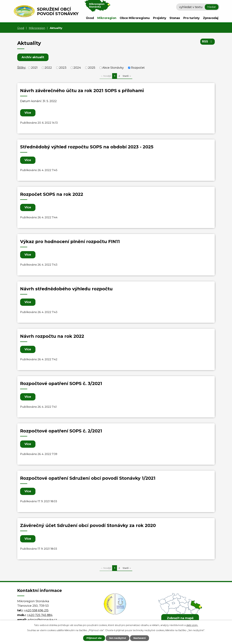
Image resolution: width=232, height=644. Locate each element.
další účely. (192, 625)
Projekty (160, 18)
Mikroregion (107, 18)
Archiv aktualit (33, 57)
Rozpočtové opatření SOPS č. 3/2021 (61, 383)
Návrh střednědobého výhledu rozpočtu (66, 289)
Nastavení (140, 638)
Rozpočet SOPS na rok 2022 (52, 194)
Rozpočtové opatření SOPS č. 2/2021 (61, 431)
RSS (208, 41)
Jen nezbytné (118, 638)
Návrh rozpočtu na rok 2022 (52, 336)
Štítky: (22, 68)
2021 (34, 68)
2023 (63, 68)
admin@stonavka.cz (42, 620)
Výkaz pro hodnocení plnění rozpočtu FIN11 (70, 242)
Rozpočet (138, 68)
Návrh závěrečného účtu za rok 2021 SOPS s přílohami (82, 91)
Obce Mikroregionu (135, 18)
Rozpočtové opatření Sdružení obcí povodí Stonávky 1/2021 (88, 478)
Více (28, 113)
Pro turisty (191, 18)
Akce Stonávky (113, 68)
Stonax (175, 18)
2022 (48, 68)
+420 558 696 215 (36, 610)
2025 (92, 68)
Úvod (90, 18)
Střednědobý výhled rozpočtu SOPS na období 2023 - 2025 (87, 147)
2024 (77, 68)
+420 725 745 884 (40, 615)
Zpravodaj (211, 18)
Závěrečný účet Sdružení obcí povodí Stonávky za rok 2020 (88, 525)
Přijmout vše (94, 638)
